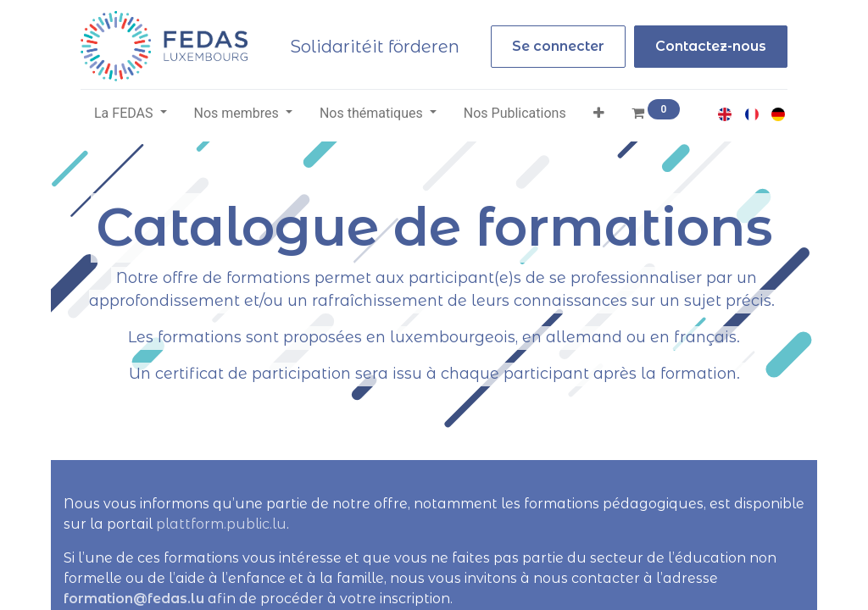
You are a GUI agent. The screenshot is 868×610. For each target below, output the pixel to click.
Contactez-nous (711, 46)
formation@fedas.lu (134, 599)
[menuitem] (515, 114)
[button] (599, 114)
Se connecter (558, 46)
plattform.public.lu (221, 524)
